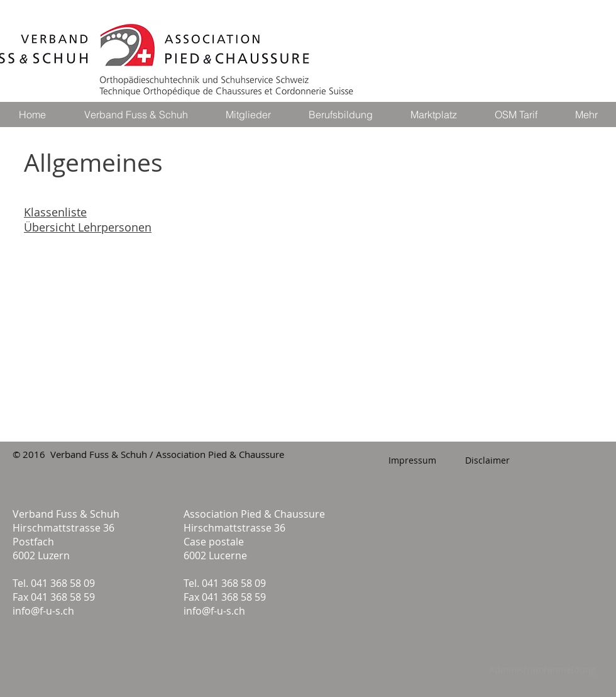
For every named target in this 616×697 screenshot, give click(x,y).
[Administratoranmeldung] (542, 670)
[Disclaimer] (487, 460)
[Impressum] (412, 460)
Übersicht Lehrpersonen (88, 227)
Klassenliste (55, 212)
